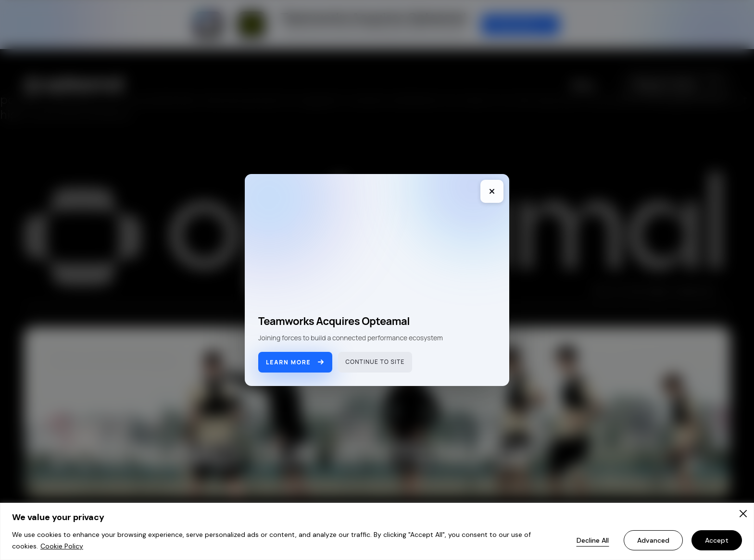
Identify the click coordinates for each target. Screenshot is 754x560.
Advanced (653, 540)
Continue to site (375, 362)
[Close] (743, 514)
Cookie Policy (62, 546)
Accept (717, 540)
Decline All (593, 540)
